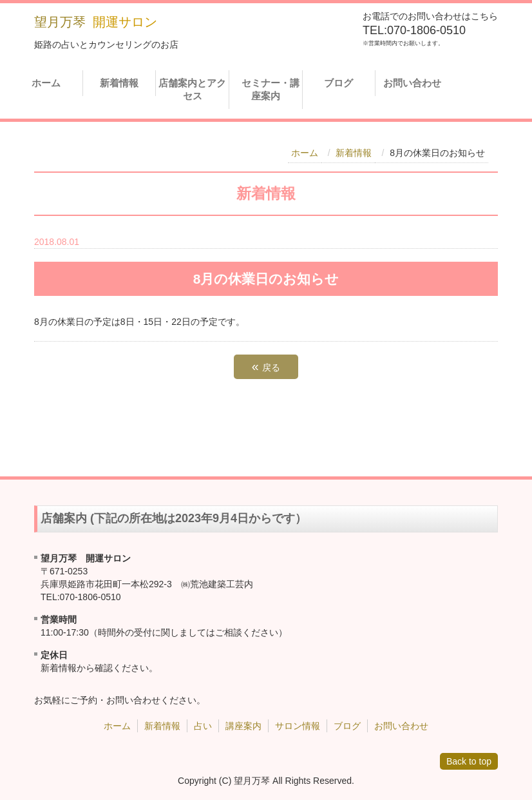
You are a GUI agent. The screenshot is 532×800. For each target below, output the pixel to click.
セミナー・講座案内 (267, 89)
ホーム (46, 83)
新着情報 (119, 83)
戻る (266, 366)
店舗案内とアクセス (192, 89)
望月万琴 (60, 22)
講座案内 (243, 726)
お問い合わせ (412, 83)
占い (203, 726)
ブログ (338, 83)
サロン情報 (298, 726)
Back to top (469, 761)
